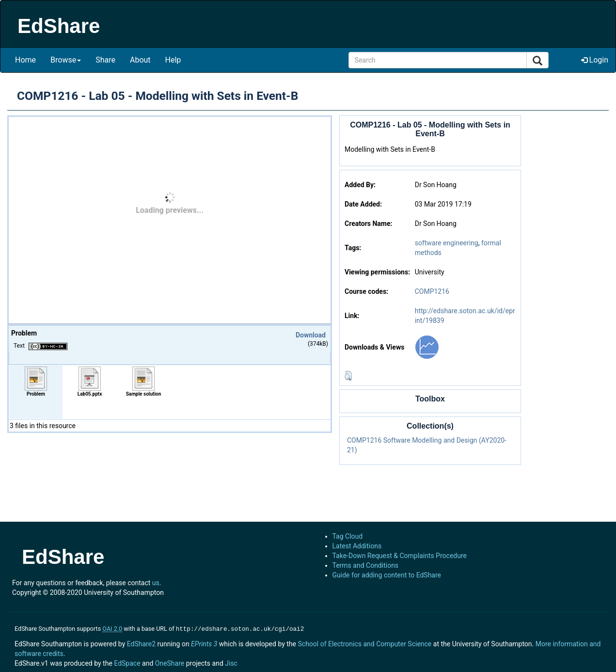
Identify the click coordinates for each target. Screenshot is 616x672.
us (156, 583)
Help (173, 60)
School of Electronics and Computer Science (364, 643)
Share (105, 60)
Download (311, 335)
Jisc (231, 662)
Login (595, 60)
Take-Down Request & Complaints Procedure (400, 556)
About (140, 60)
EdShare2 (141, 643)
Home (25, 60)
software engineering (447, 243)
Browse (66, 60)
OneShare (170, 662)
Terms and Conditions (366, 565)
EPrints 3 (204, 643)
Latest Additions (357, 546)
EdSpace (127, 662)
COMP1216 (432, 291)
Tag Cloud (348, 536)
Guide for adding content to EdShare (387, 575)
